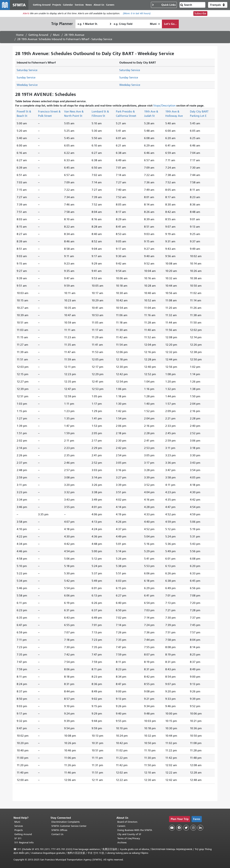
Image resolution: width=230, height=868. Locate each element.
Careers (121, 826)
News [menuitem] (89, 5)
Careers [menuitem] (110, 5)
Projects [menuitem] (57, 5)
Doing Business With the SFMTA (135, 830)
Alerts (26, 14)
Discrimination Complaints (65, 822)
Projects (19, 830)
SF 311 (18, 838)
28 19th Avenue (74, 35)
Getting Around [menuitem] (42, 5)
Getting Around (38, 35)
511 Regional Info (24, 843)
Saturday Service (27, 70)
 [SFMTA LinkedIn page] (200, 828)
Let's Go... (170, 24)
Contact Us (57, 834)
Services (19, 826)
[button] (218, 5)
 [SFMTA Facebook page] (179, 828)
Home (20, 35)
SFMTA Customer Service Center (69, 826)
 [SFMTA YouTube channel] (172, 828)
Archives (122, 843)
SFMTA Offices (59, 830)
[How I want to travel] (155, 24)
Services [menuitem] (79, 5)
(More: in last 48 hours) (137, 14)
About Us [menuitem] (99, 5)
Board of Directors (127, 822)
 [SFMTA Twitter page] (186, 828)
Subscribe (200, 14)
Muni (56, 35)
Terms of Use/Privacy (129, 838)
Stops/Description (164, 106)
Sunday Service (26, 78)
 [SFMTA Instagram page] (193, 828)
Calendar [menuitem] (68, 5)
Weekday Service (27, 85)
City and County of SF (129, 834)
